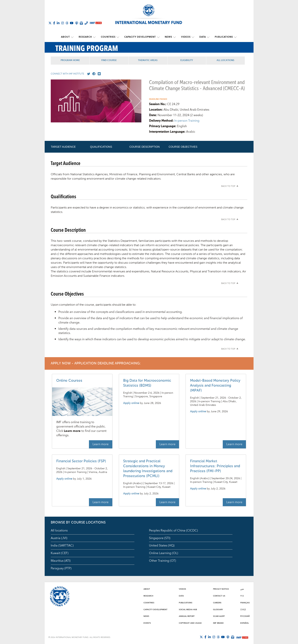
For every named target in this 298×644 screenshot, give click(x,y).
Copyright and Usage (190, 623)
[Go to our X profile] (88, 74)
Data (201, 37)
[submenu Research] (95, 37)
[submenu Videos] (192, 37)
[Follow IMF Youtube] (72, 23)
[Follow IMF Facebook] (54, 23)
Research (86, 37)
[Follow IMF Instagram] (63, 23)
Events (147, 623)
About (67, 37)
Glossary (218, 609)
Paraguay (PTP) (61, 568)
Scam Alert (219, 616)
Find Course (110, 60)
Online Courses (69, 380)
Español (245, 623)
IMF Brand (218, 623)
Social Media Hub (188, 609)
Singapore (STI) (160, 538)
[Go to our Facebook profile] (93, 74)
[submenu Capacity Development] (158, 37)
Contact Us (219, 596)
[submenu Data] (207, 37)
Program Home (70, 60)
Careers (217, 603)
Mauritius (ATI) (61, 561)
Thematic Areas (149, 60)
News (168, 37)
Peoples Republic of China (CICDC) (173, 530)
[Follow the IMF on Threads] (67, 23)
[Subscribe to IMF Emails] (81, 23)
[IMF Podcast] (77, 23)
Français (245, 603)
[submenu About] (74, 37)
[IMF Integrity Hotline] (86, 23)
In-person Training (187, 121)
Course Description (145, 147)
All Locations (228, 60)
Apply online (131, 403)
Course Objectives (183, 147)
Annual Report (187, 616)
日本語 (243, 609)
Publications (222, 37)
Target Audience (63, 147)
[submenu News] (174, 37)
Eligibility (188, 60)
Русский (245, 616)
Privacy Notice (221, 589)
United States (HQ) (162, 546)
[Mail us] (98, 74)
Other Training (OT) (162, 561)
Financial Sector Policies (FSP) (81, 461)
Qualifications (101, 147)
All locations (59, 530)
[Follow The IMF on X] (50, 23)
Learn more (101, 444)
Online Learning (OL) (164, 553)
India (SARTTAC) (62, 546)
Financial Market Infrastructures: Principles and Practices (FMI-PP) (215, 466)
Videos (185, 37)
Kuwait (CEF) (60, 553)
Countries (109, 37)
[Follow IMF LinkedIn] (58, 23)
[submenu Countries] (118, 37)
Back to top (228, 186)
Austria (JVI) (59, 538)
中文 (242, 596)
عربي (242, 589)
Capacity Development (140, 37)
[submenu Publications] (233, 37)
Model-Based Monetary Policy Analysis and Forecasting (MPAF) (215, 385)
